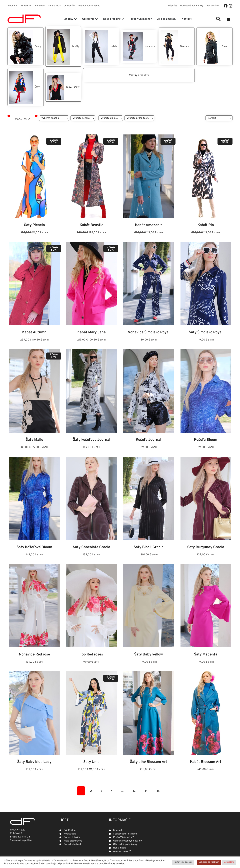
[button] (218, 19)
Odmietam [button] (229, 862)
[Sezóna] (83, 118)
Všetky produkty (101, 75)
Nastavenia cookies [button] (183, 862)
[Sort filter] (219, 118)
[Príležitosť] (139, 118)
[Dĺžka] (111, 118)
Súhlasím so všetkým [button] (209, 862)
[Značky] (54, 118)
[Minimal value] (22, 116)
